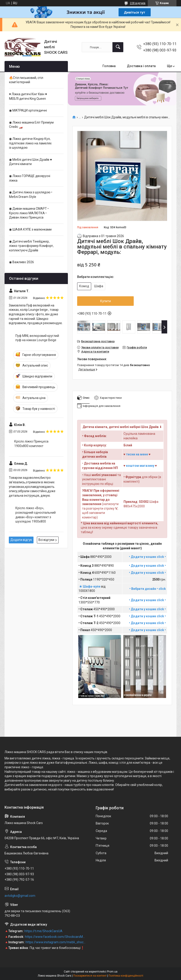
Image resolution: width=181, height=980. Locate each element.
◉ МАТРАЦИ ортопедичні (28, 110)
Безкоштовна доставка (98, 341)
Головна (109, 66)
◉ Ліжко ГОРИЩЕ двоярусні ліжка (30, 178)
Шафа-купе (92, 586)
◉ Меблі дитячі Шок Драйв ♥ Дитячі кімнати (30, 162)
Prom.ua (112, 972)
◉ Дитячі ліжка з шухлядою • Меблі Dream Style (31, 195)
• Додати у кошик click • (147, 566)
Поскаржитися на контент (90, 976)
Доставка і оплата (141, 66)
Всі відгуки (46, 540)
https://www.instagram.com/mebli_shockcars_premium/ (56, 942)
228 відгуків (138, 3)
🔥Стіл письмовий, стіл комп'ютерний (26, 80)
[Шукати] (118, 47)
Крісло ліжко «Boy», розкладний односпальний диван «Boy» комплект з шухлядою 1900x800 (36, 515)
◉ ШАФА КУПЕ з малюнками (30, 229)
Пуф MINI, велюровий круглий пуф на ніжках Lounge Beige (37, 338)
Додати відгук (21, 540)
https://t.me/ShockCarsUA (43, 931)
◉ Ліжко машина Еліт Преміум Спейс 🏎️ (31, 125)
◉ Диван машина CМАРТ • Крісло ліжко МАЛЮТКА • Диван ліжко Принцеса (29, 213)
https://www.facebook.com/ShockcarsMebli (55, 937)
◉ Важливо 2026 (21, 262)
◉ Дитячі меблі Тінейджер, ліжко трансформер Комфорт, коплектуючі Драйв (31, 246)
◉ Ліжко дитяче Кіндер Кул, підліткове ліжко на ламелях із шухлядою (30, 143)
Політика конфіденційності (126, 976)
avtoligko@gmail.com (20, 896)
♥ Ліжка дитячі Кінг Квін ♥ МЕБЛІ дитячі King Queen (28, 96)
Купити (106, 301)
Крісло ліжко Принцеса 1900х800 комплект (31, 444)
